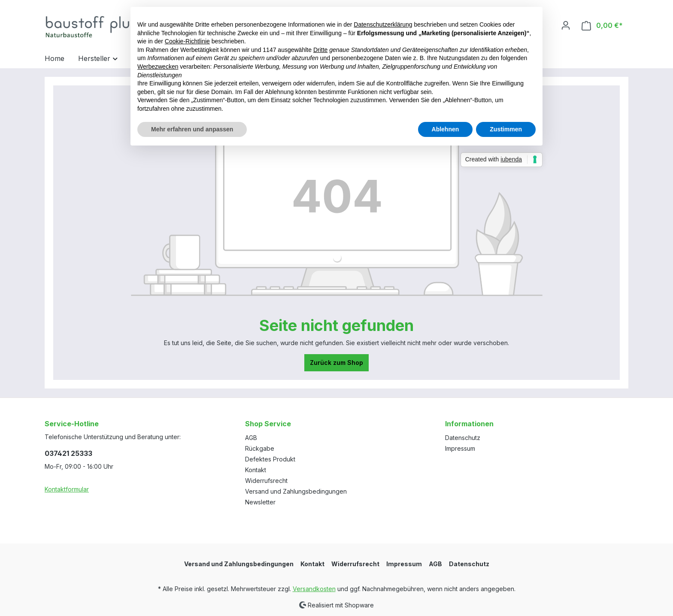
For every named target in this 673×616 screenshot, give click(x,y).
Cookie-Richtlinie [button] (187, 41)
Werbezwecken (158, 67)
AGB (251, 438)
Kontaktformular (67, 489)
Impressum (460, 448)
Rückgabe (260, 448)
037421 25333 (68, 453)
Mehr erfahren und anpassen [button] (192, 129)
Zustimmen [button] (506, 129)
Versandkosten (314, 589)
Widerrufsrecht (266, 481)
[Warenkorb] (602, 26)
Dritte (320, 50)
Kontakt (256, 470)
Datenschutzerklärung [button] (383, 24)
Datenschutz (463, 438)
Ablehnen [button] (446, 129)
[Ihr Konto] (566, 25)
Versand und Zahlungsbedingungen (296, 491)
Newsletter (260, 502)
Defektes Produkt (270, 459)
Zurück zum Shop (336, 363)
